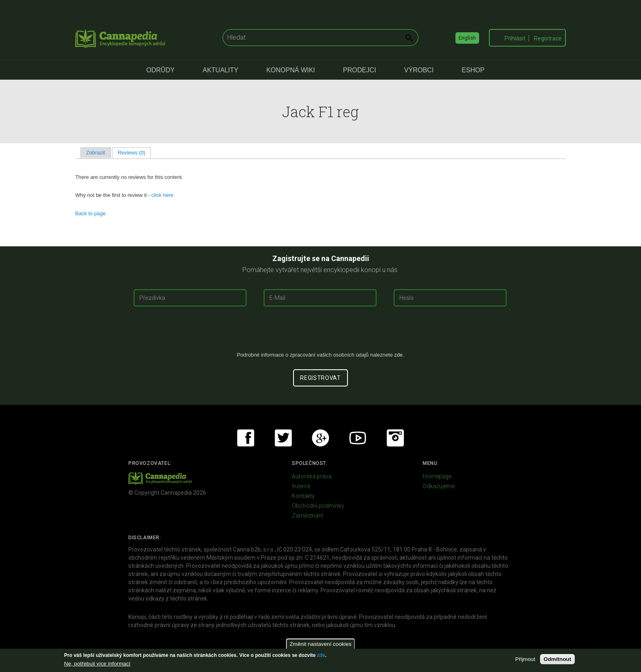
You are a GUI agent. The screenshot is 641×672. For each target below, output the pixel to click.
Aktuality (221, 70)
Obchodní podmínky (318, 506)
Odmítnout (557, 659)
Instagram (395, 438)
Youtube (358, 438)
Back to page (91, 213)
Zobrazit (96, 153)
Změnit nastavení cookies (320, 644)
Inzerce (301, 486)
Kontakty (303, 496)
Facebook (246, 438)
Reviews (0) (134, 153)
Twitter (283, 438)
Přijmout (525, 659)
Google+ (320, 438)
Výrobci (419, 70)
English (467, 38)
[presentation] (320, 332)
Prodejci (360, 70)
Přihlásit (515, 38)
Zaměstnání (307, 516)
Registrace (548, 38)
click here (162, 195)
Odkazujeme (439, 486)
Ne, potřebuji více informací (97, 664)
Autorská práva (312, 476)
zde (321, 655)
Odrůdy (160, 70)
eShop (473, 70)
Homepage (437, 476)
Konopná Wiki (290, 70)
